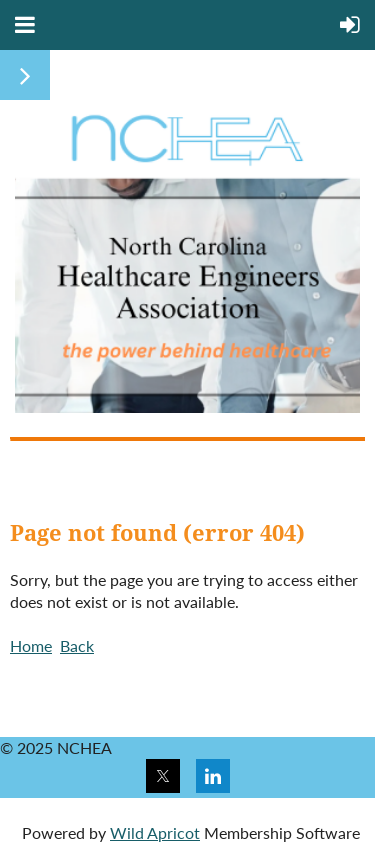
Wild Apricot (155, 832)
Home (31, 645)
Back (77, 645)
